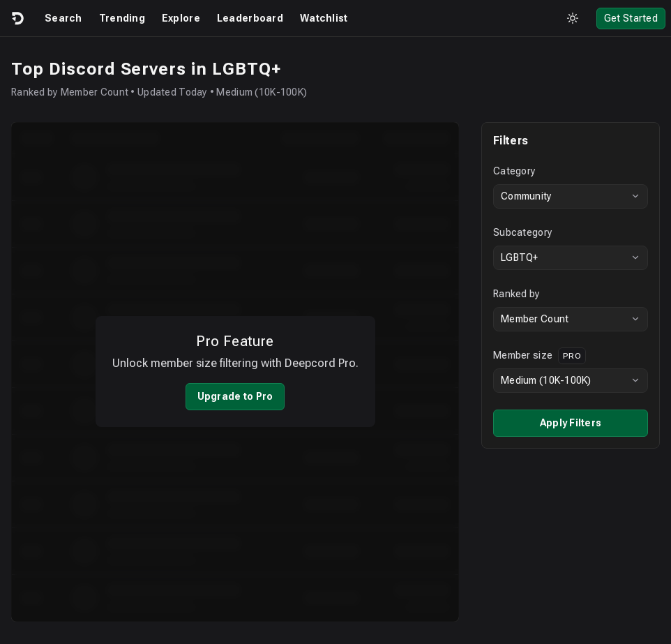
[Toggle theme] (573, 18)
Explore (181, 18)
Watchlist (324, 18)
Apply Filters (571, 423)
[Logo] (17, 18)
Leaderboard (250, 18)
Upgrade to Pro (235, 387)
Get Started (631, 18)
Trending (122, 18)
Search (63, 18)
